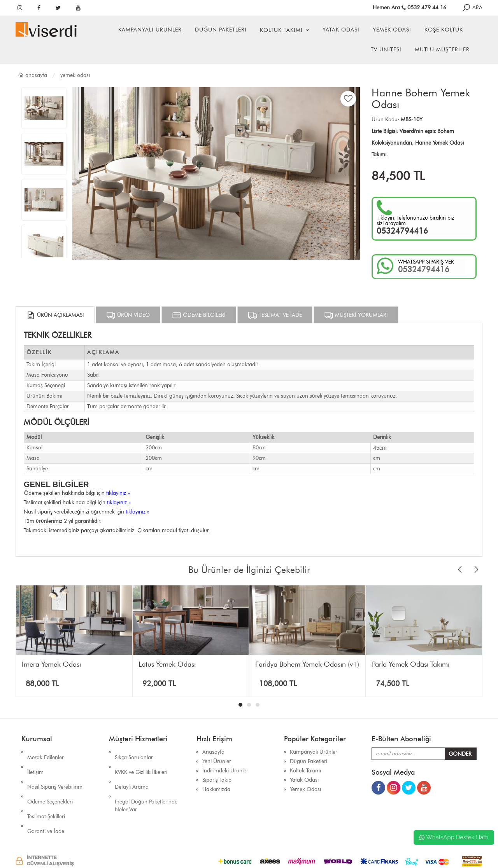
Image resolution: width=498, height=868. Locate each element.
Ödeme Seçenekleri (50, 780)
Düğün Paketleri (221, 30)
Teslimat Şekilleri (46, 789)
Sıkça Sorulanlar (134, 752)
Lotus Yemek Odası (167, 664)
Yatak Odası (341, 30)
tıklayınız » (118, 493)
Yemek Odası (392, 30)
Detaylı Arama (132, 771)
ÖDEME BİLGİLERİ (199, 315)
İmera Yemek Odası (51, 664)
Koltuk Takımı (281, 30)
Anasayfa (32, 75)
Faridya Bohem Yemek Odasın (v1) (307, 664)
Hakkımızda (216, 789)
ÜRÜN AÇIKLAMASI (55, 315)
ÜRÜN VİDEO (128, 315)
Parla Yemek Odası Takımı (411, 664)
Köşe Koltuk (444, 30)
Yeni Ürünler (217, 761)
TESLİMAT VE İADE (275, 315)
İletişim (35, 761)
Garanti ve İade (46, 799)
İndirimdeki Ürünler (225, 771)
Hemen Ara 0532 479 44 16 (409, 8)
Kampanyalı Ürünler (150, 30)
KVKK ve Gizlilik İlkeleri (141, 761)
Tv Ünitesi (386, 50)
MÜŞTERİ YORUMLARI (356, 315)
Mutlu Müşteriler (442, 50)
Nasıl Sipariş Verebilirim (55, 771)
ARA (472, 8)
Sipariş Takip (217, 780)
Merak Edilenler (46, 752)
